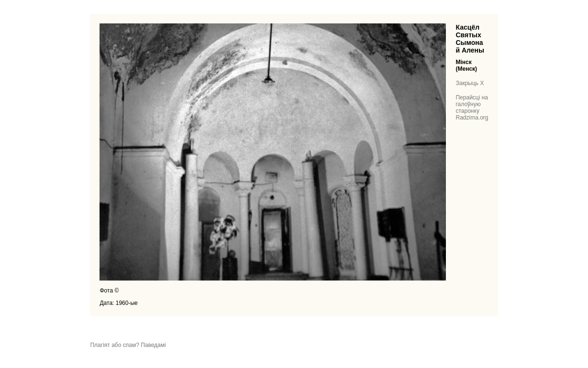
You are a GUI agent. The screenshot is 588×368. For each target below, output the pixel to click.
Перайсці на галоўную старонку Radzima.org (472, 108)
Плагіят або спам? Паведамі (128, 345)
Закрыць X (470, 83)
